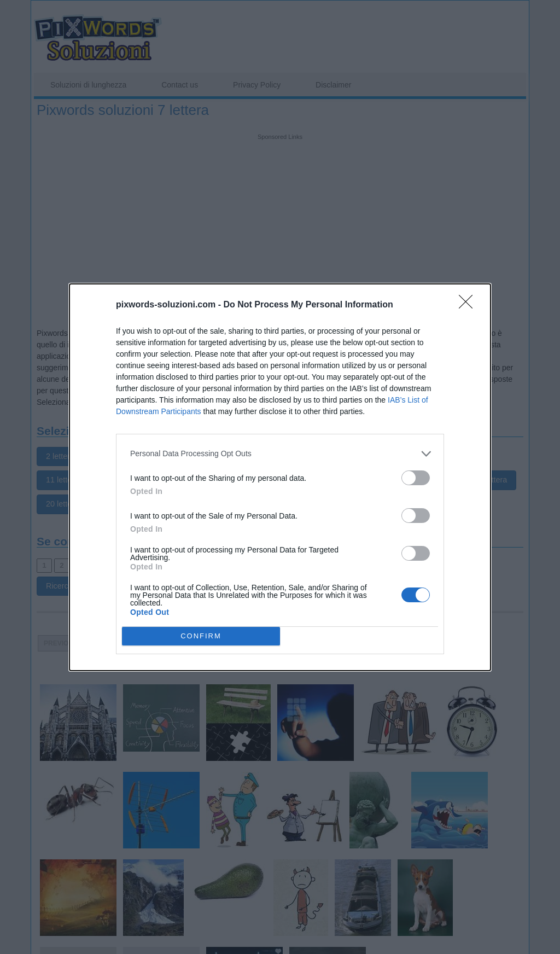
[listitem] (280, 454)
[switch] (416, 478)
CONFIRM (201, 636)
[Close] (469, 305)
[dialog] (280, 477)
